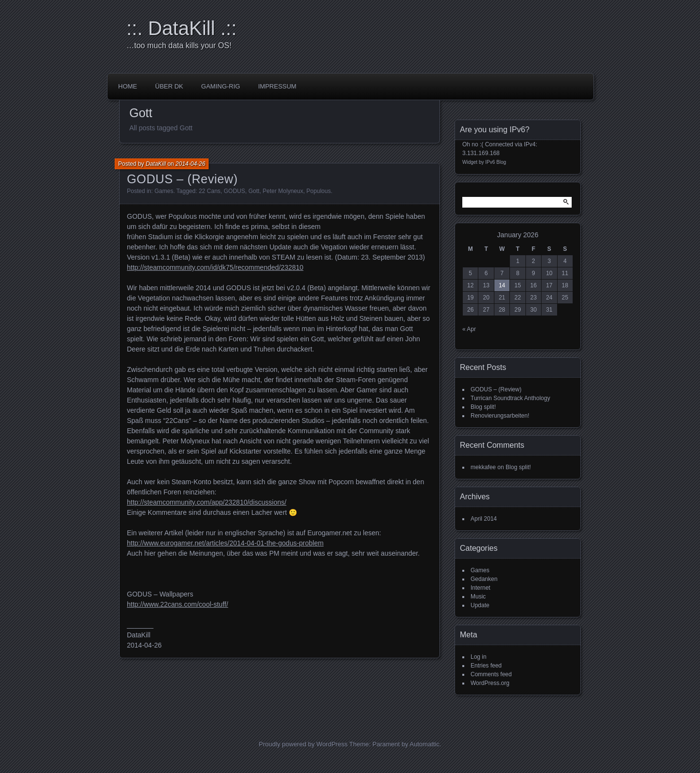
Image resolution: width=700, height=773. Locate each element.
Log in (479, 657)
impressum (277, 86)
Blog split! (483, 407)
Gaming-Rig (221, 86)
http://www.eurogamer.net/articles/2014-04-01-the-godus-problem (225, 543)
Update (480, 605)
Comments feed (491, 674)
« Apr (469, 329)
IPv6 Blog (496, 162)
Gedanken (484, 579)
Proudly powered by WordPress (303, 744)
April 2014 (484, 519)
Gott (254, 191)
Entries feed (486, 666)
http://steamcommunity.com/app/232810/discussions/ (207, 502)
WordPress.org (490, 683)
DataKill (156, 164)
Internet (481, 588)
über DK (169, 86)
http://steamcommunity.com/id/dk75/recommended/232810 (215, 267)
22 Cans (210, 191)
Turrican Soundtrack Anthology (510, 398)
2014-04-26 (190, 164)
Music (478, 597)
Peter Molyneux (283, 191)
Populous (318, 191)
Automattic (425, 744)
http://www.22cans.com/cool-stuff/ (177, 604)
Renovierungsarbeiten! (500, 416)
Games (164, 191)
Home (128, 86)
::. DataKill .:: (182, 28)
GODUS (234, 191)
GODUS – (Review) (182, 179)
